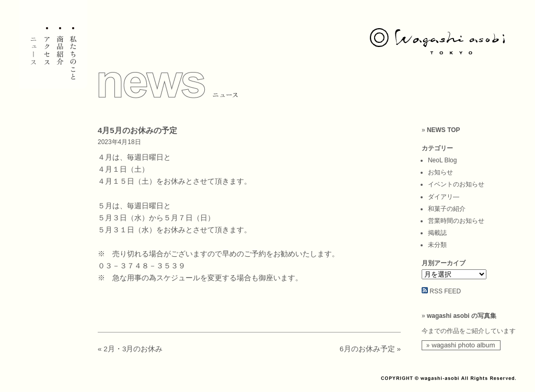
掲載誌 (437, 233)
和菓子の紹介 (447, 209)
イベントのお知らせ (456, 184)
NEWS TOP (444, 130)
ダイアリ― (444, 197)
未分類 (437, 245)
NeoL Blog (442, 160)
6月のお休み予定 (367, 349)
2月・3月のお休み (133, 349)
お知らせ (440, 172)
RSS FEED (445, 291)
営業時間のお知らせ (456, 221)
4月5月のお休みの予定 (137, 130)
